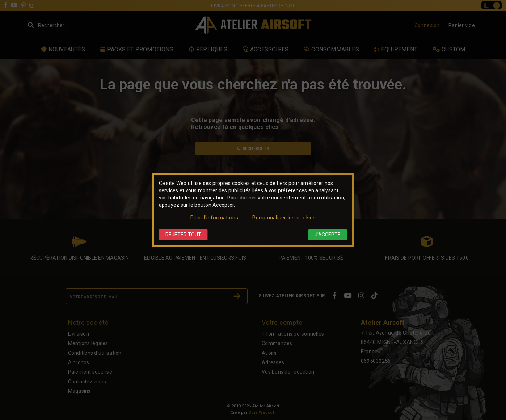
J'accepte (328, 235)
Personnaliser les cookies (284, 218)
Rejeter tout (183, 235)
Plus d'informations (214, 218)
